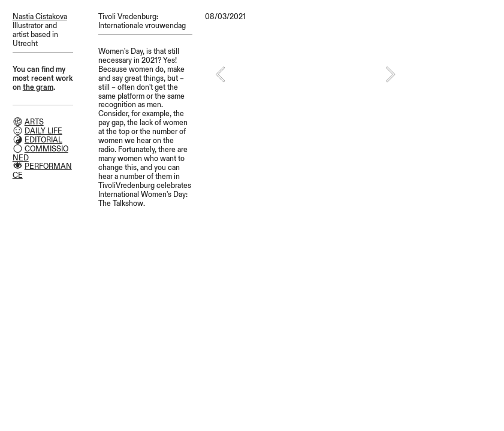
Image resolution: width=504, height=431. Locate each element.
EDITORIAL (43, 140)
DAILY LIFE (43, 131)
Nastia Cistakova (40, 17)
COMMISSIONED (40, 154)
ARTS (34, 122)
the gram (38, 87)
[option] (306, 74)
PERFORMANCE (42, 171)
